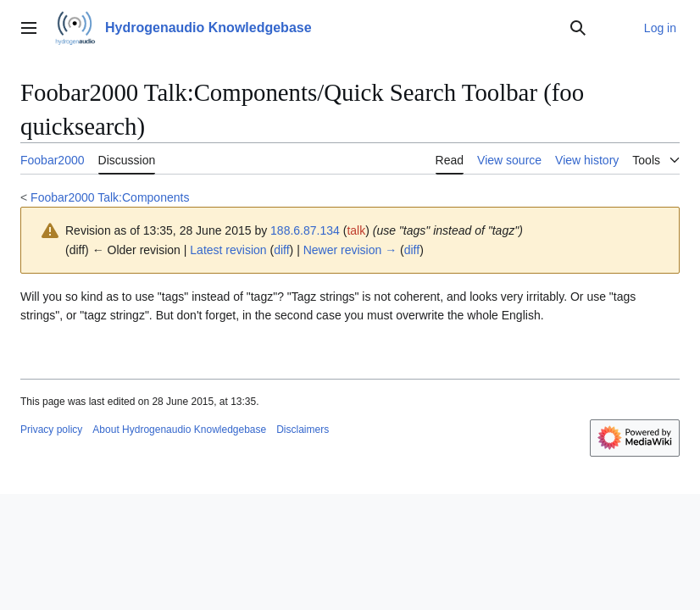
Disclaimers (303, 430)
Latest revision (228, 250)
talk (356, 230)
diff (281, 250)
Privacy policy (51, 430)
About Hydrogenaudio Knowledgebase (179, 430)
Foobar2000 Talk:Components (110, 197)
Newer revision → (350, 250)
